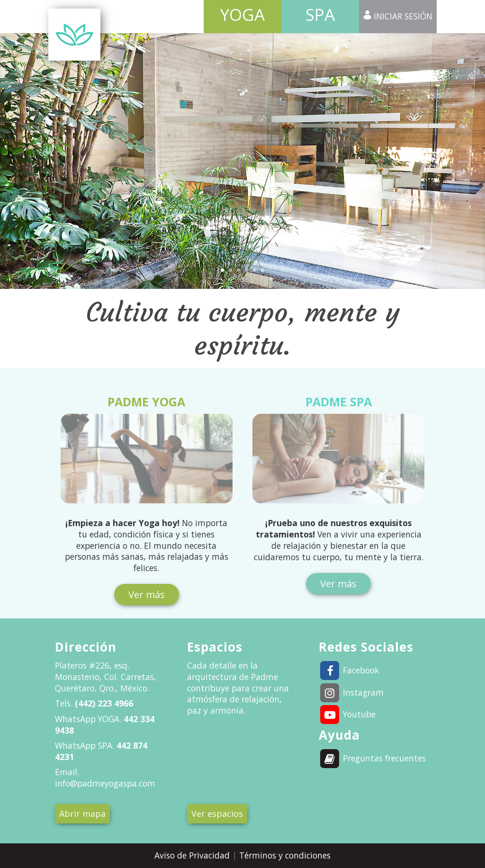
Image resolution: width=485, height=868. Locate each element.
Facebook (349, 670)
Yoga (242, 14)
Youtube (347, 714)
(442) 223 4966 (103, 703)
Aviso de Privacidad (193, 855)
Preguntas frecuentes (373, 758)
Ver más (147, 595)
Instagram (351, 692)
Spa (320, 14)
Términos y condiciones (285, 855)
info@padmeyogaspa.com (105, 783)
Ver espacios (217, 814)
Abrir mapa (82, 814)
